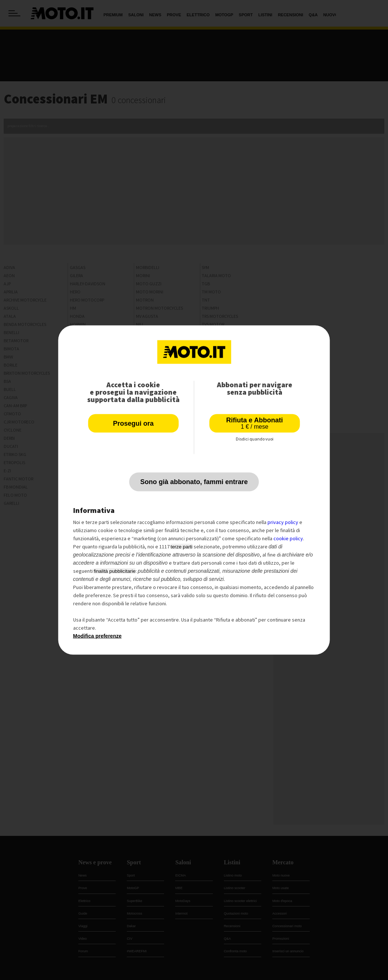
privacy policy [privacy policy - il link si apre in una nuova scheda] (283, 522)
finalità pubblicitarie (115, 571)
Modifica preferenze (97, 636)
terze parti (182, 547)
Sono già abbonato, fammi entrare (194, 482)
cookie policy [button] (288, 538)
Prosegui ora (133, 423)
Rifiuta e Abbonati (254, 423)
